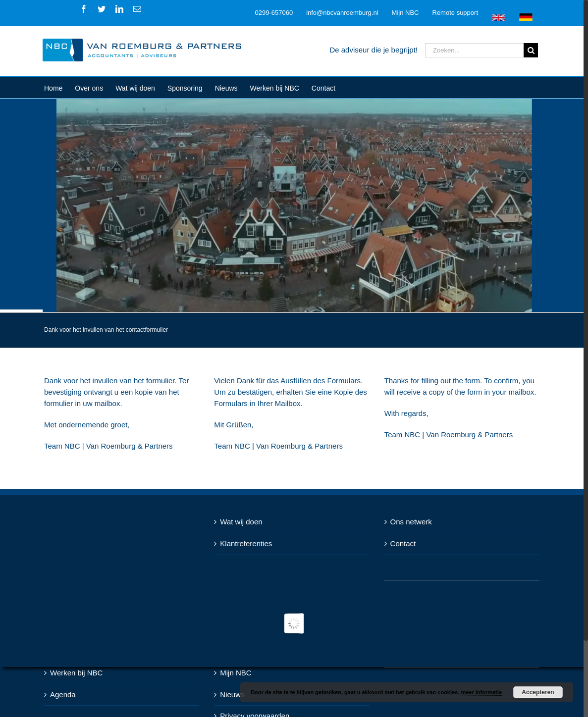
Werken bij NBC (76, 673)
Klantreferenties (246, 543)
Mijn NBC (236, 673)
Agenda (63, 694)
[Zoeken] (531, 50)
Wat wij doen (241, 522)
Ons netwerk (411, 522)
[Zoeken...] (474, 50)
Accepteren (538, 692)
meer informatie (481, 692)
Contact (403, 543)
